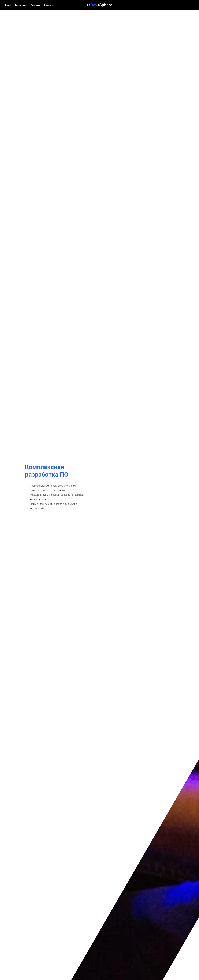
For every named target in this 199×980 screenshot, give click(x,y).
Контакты (49, 5)
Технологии (21, 5)
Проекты (35, 5)
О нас (8, 5)
